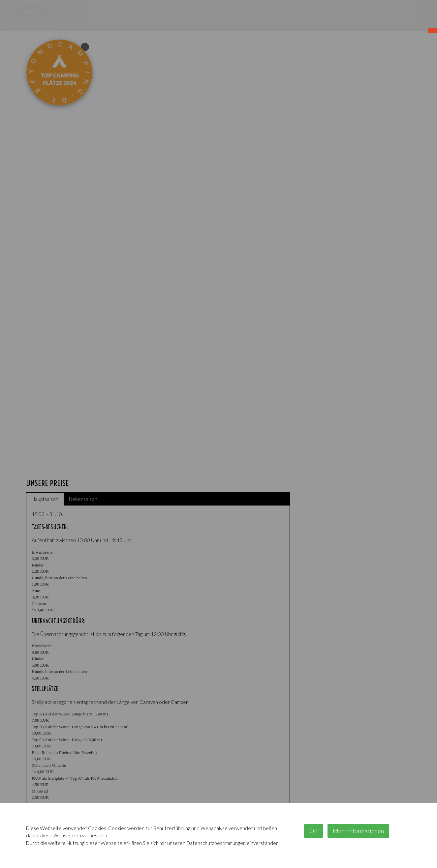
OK (314, 831)
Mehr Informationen (358, 831)
